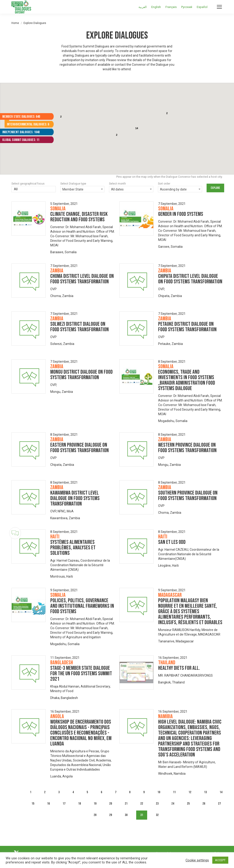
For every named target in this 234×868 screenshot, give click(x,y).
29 (111, 815)
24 (173, 804)
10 (159, 792)
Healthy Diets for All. (179, 668)
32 (157, 815)
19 (95, 804)
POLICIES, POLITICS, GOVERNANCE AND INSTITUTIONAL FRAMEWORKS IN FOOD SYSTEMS (82, 606)
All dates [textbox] (117, 189)
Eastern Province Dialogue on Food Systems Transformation (80, 448)
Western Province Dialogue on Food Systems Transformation (187, 448)
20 (111, 804)
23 (157, 804)
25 (188, 804)
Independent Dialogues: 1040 (21, 132)
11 (174, 792)
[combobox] (82, 189)
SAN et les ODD (172, 542)
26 (204, 804)
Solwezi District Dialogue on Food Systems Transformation (80, 327)
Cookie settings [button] (197, 860)
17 (64, 804)
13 (205, 792)
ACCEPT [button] (220, 860)
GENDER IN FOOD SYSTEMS (181, 214)
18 (80, 804)
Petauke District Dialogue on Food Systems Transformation (187, 327)
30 (126, 815)
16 (48, 804)
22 (142, 804)
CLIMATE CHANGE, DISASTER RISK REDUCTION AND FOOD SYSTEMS (79, 217)
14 (221, 792)
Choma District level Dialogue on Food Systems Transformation (82, 279)
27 (219, 804)
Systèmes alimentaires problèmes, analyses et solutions (73, 548)
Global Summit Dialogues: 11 (21, 140)
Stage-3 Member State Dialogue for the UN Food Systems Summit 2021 (81, 674)
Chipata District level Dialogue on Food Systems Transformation (190, 279)
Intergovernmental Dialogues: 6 (28, 124)
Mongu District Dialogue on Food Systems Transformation (81, 375)
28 (95, 815)
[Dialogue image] (29, 219)
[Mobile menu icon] (219, 7)
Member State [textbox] (73, 189)
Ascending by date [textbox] (173, 189)
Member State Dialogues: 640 (21, 117)
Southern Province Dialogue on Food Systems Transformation (188, 496)
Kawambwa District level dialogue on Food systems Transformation (75, 498)
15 (33, 804)
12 (190, 792)
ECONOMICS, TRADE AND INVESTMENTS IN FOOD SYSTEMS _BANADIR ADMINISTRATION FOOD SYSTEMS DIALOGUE (187, 380)
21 (126, 804)
